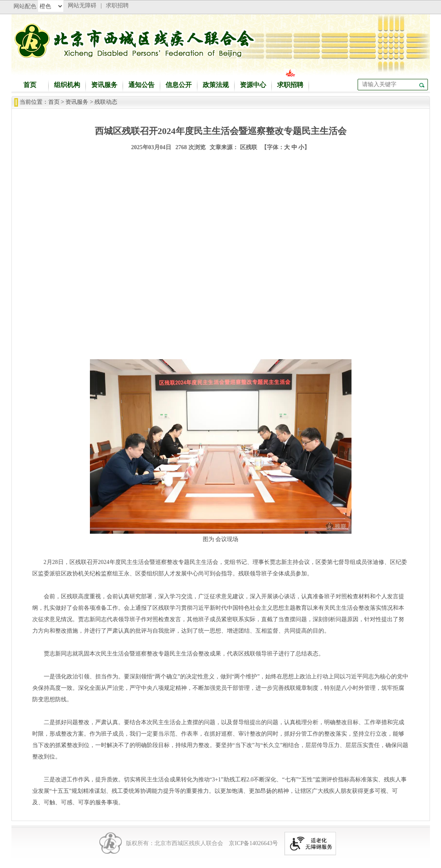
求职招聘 (117, 6)
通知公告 (141, 85)
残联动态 (106, 102)
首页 (30, 85)
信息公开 (179, 85)
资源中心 (253, 85)
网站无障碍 (82, 6)
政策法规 (216, 85)
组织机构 (67, 85)
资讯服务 (104, 85)
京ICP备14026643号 (253, 843)
